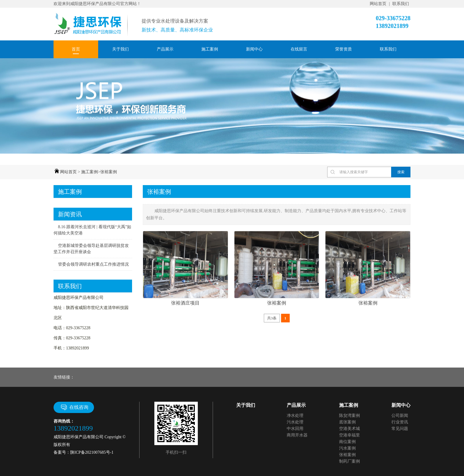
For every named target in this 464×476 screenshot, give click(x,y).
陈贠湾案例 (349, 416)
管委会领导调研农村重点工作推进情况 (93, 264)
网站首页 (378, 4)
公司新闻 (400, 416)
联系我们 (401, 4)
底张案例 (347, 422)
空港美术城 (349, 429)
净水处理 (295, 416)
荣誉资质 (344, 49)
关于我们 (120, 49)
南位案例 (347, 442)
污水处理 (295, 422)
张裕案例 (109, 172)
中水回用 (295, 429)
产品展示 (165, 49)
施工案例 (210, 49)
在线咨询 (74, 407)
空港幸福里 (349, 435)
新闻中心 (254, 49)
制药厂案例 (349, 461)
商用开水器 (297, 435)
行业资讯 (400, 422)
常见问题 (400, 429)
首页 (76, 49)
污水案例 (347, 448)
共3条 (272, 318)
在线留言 (299, 49)
